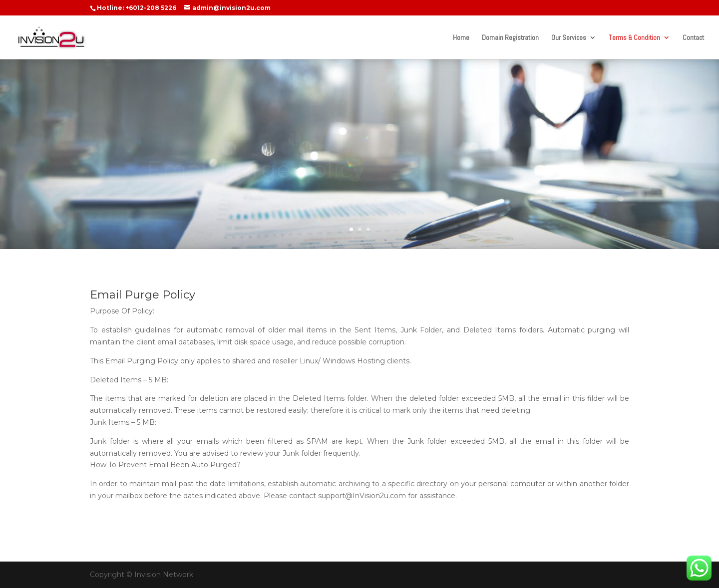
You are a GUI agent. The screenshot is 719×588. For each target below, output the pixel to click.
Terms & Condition (634, 38)
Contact (693, 38)
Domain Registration (510, 38)
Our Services (569, 38)
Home (461, 38)
